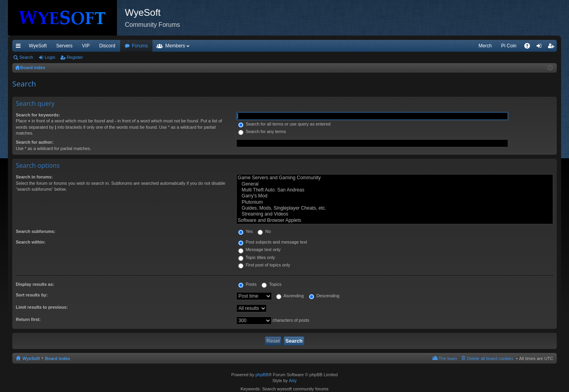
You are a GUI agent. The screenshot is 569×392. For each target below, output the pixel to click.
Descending (324, 296)
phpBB (262, 375)
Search (26, 57)
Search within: (31, 242)
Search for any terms (262, 131)
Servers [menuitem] (64, 46)
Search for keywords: (38, 115)
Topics (271, 284)
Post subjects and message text (273, 242)
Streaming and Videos (395, 214)
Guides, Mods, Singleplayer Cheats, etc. (395, 208)
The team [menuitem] (448, 358)
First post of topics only (264, 265)
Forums (140, 46)
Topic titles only (257, 257)
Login (50, 57)
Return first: (28, 319)
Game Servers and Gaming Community (395, 178)
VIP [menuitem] (86, 46)
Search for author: (35, 142)
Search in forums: (34, 177)
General (395, 184)
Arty (293, 381)
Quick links (20, 47)
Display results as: (35, 284)
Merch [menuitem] (485, 46)
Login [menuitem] (541, 47)
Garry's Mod (395, 196)
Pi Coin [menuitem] (509, 46)
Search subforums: (36, 231)
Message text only (260, 249)
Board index (58, 358)
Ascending (290, 296)
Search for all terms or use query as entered (284, 124)
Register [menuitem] (553, 47)
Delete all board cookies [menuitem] (490, 358)
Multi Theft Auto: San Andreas (395, 190)
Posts (248, 284)
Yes (246, 231)
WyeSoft (38, 46)
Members (175, 46)
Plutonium (395, 202)
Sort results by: (32, 295)
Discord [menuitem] (107, 46)
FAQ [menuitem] (530, 47)
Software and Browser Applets (395, 220)
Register (75, 57)
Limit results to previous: (42, 307)
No (264, 231)
